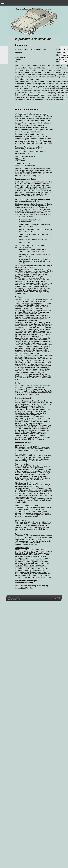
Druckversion (12, 598)
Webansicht (57, 599)
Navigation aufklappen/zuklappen (34, 3)
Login (58, 597)
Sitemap (19, 598)
